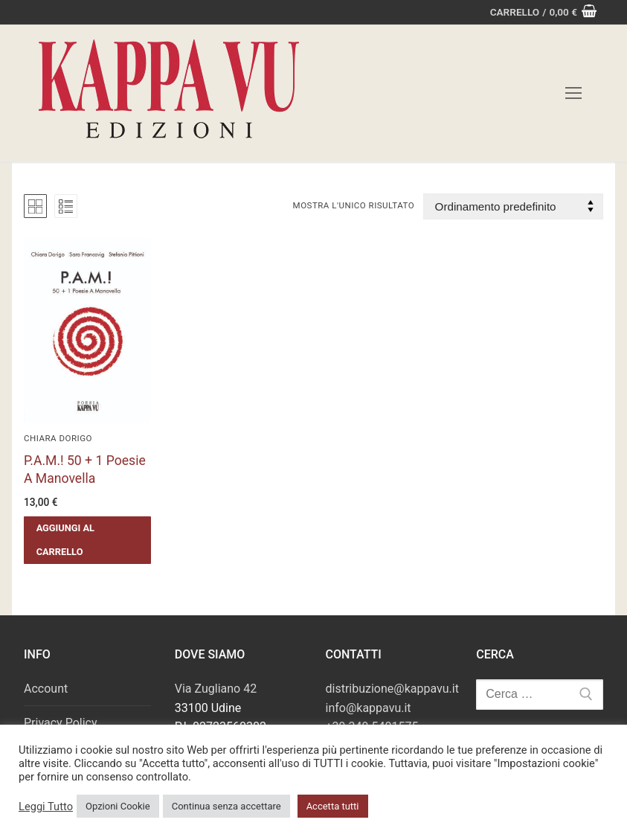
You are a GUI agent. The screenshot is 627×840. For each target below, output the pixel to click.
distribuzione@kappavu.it (392, 689)
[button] (87, 540)
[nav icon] (573, 94)
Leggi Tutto (46, 807)
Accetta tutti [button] (333, 806)
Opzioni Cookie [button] (118, 806)
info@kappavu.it (369, 708)
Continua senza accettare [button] (226, 806)
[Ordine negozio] (513, 206)
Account (46, 689)
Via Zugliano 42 (216, 689)
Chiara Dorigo (58, 438)
